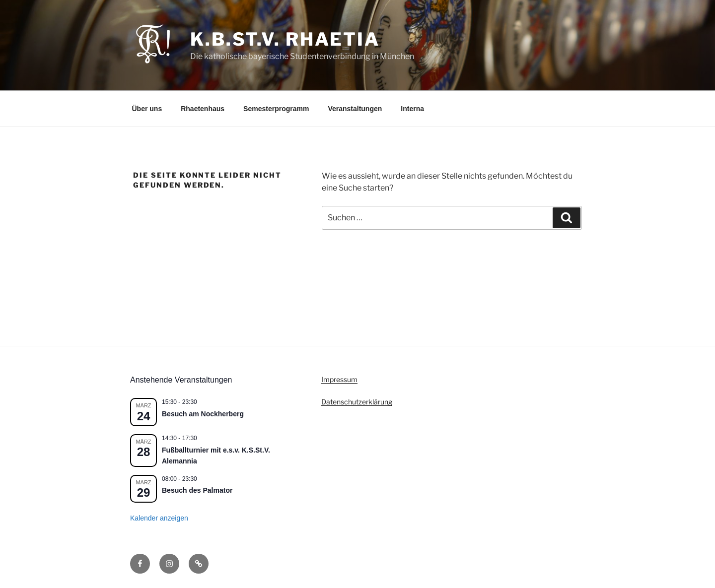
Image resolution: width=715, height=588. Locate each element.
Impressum (339, 379)
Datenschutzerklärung (357, 402)
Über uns (147, 109)
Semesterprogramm (276, 109)
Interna (412, 109)
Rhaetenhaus (203, 109)
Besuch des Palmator (197, 490)
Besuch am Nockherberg (203, 414)
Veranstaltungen (355, 109)
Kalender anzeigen (159, 518)
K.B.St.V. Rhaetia (285, 39)
